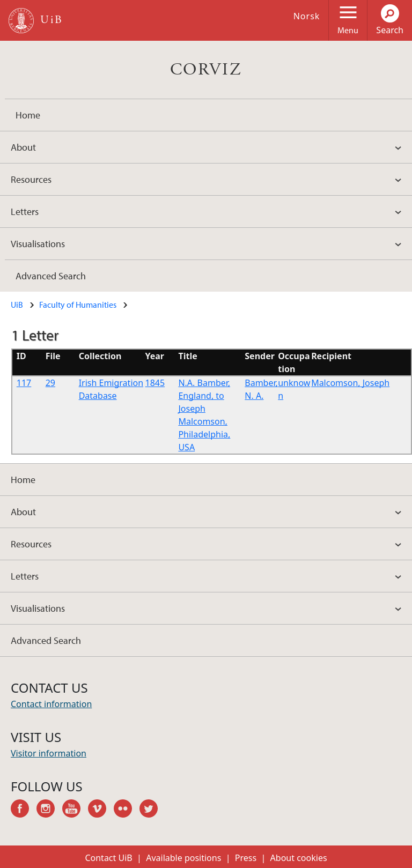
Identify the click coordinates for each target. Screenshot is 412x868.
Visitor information (49, 753)
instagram (49, 810)
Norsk (307, 16)
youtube (75, 810)
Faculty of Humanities (78, 305)
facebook (24, 810)
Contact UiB (108, 858)
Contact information (51, 704)
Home (28, 115)
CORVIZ (206, 70)
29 (50, 383)
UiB (17, 305)
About (23, 147)
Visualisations (38, 244)
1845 (155, 383)
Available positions (183, 858)
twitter (152, 810)
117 (24, 383)
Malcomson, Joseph (350, 383)
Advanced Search (51, 276)
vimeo (101, 810)
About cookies (299, 858)
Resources (31, 179)
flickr (127, 810)
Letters (25, 212)
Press (246, 858)
